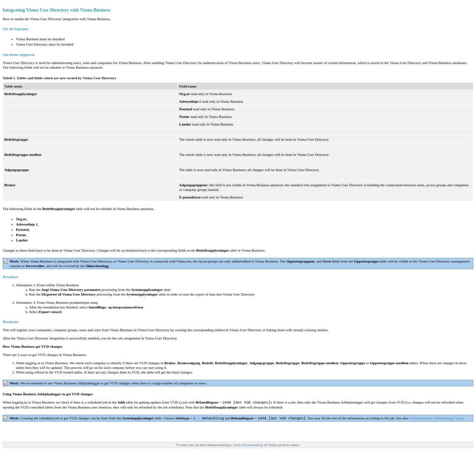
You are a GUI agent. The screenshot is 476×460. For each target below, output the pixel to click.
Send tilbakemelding (248, 444)
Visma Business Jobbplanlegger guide (436, 418)
